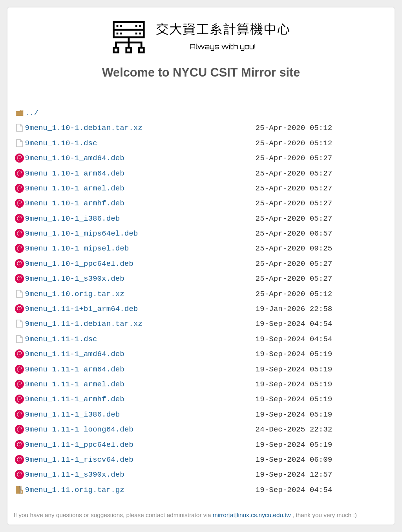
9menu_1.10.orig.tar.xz (74, 294)
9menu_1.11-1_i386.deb (72, 414)
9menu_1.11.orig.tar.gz (74, 490)
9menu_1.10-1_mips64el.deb (81, 233)
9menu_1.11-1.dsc (61, 339)
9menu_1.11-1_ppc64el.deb (79, 445)
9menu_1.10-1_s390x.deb (74, 279)
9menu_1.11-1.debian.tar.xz (83, 324)
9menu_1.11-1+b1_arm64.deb (81, 309)
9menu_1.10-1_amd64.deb (74, 158)
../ (32, 113)
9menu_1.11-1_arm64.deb (74, 369)
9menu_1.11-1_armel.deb (74, 384)
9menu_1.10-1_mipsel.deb (77, 248)
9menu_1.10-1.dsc (61, 143)
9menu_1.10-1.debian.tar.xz (83, 128)
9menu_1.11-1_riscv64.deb (79, 460)
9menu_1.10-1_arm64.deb (74, 173)
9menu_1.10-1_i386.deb (72, 218)
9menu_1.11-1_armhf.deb (74, 399)
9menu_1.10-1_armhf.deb (74, 203)
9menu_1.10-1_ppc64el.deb (79, 264)
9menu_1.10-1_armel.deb (74, 188)
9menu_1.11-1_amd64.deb (74, 354)
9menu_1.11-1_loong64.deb (79, 429)
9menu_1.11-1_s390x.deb (74, 474)
